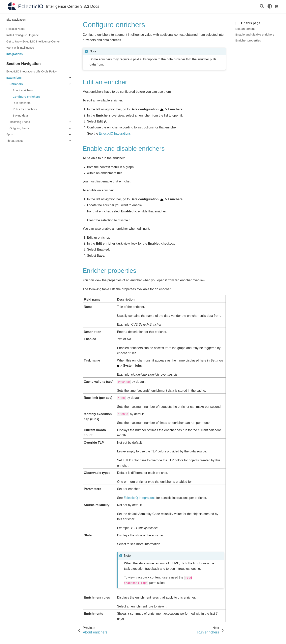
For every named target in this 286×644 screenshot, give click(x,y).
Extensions (14, 78)
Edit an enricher (246, 29)
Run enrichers (22, 103)
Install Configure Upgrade (23, 35)
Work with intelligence (20, 48)
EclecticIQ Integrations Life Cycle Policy (32, 71)
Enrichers (16, 84)
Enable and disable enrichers (255, 34)
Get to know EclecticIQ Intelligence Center (33, 41)
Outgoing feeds (19, 128)
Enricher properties (248, 40)
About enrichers (23, 90)
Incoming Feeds (20, 122)
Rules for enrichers (25, 109)
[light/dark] (270, 6)
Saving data (20, 116)
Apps (10, 134)
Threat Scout (14, 141)
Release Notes (16, 29)
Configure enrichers (26, 97)
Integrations (14, 54)
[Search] (262, 6)
